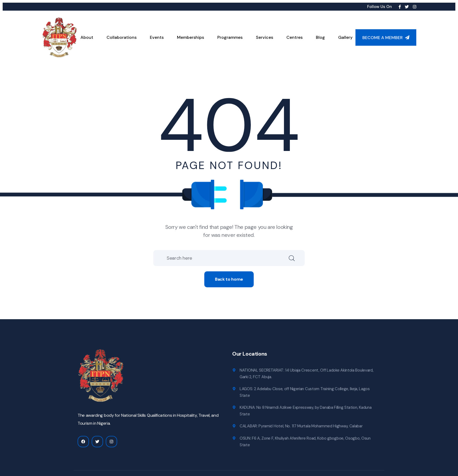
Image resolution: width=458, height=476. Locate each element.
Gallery (345, 37)
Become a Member (386, 38)
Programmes (230, 37)
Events (157, 37)
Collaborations (122, 37)
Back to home (229, 279)
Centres (294, 37)
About (87, 37)
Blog (320, 37)
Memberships (190, 37)
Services (264, 37)
